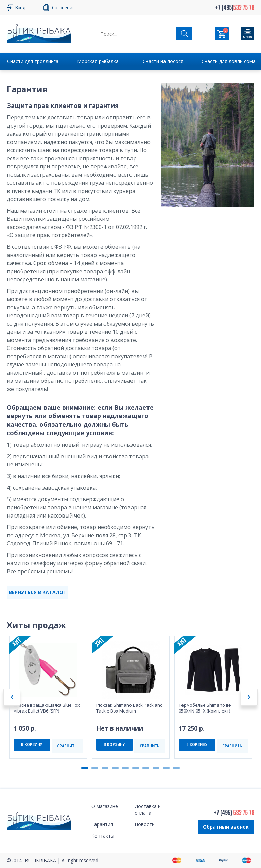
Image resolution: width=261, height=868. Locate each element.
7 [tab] (146, 768)
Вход (20, 8)
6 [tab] (136, 768)
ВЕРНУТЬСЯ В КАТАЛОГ (37, 592)
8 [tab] (156, 768)
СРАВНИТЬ (67, 746)
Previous (12, 697)
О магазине (105, 806)
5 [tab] (125, 768)
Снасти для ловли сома (229, 61)
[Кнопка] (247, 34)
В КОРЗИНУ (32, 744)
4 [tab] (115, 768)
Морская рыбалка (98, 61)
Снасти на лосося (163, 61)
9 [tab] (166, 768)
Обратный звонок (226, 827)
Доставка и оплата (148, 809)
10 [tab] (176, 768)
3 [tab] (105, 768)
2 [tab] (95, 768)
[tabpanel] (48, 697)
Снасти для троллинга (33, 61)
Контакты (103, 836)
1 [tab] (85, 768)
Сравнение (63, 8)
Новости (145, 824)
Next (249, 697)
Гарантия (102, 824)
